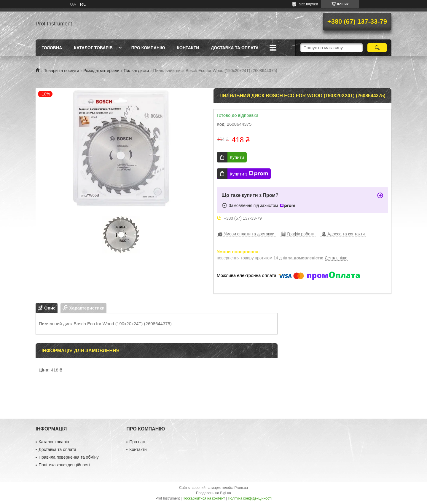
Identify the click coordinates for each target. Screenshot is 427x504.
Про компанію (148, 48)
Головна (52, 48)
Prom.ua (241, 488)
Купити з (249, 174)
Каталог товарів (93, 48)
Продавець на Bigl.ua (213, 493)
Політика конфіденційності (64, 465)
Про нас (137, 442)
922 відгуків (309, 4)
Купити (237, 157)
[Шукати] (377, 48)
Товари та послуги (61, 71)
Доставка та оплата (235, 48)
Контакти (188, 48)
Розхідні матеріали (101, 71)
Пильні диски (136, 71)
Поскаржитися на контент (204, 498)
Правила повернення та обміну (68, 457)
